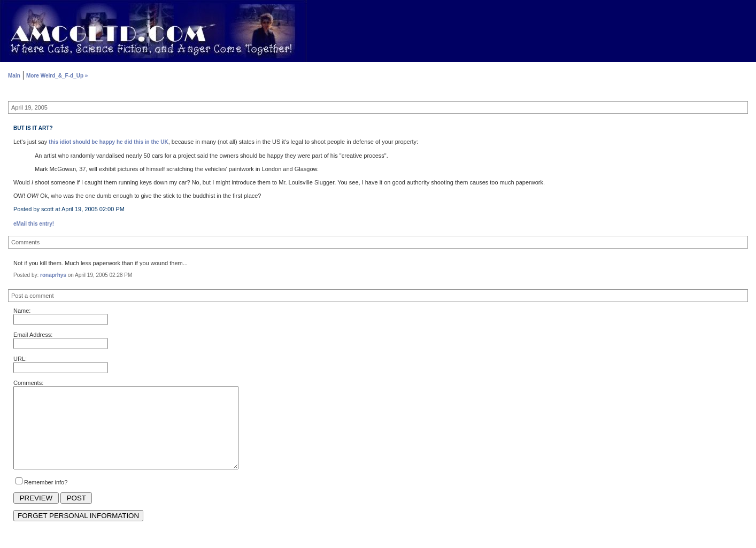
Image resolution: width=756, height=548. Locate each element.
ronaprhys (53, 275)
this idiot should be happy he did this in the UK (108, 142)
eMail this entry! (34, 224)
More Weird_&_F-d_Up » (57, 76)
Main (14, 76)
